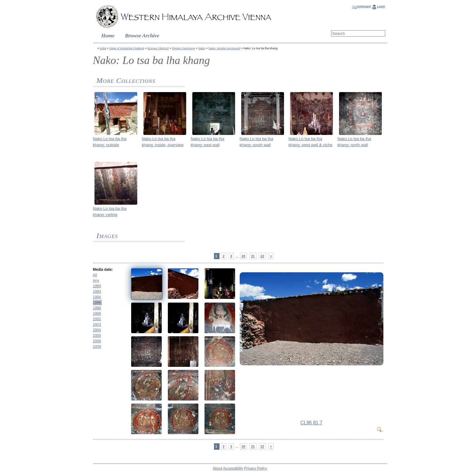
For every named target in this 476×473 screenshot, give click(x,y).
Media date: (103, 270)
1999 (97, 314)
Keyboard (364, 6)
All (95, 275)
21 (253, 256)
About (218, 468)
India (103, 48)
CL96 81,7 (312, 423)
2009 (97, 347)
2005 (97, 336)
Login (381, 6)
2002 (97, 319)
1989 (97, 286)
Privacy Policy (256, 468)
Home (108, 36)
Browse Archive (142, 36)
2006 (97, 341)
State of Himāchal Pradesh (127, 48)
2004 (97, 330)
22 (262, 256)
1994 (97, 297)
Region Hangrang (184, 48)
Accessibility (233, 468)
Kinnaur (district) (158, 48)
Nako (202, 48)
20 (243, 256)
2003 (97, 325)
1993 (97, 292)
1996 (97, 303)
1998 (97, 308)
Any (96, 281)
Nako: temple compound (224, 48)
